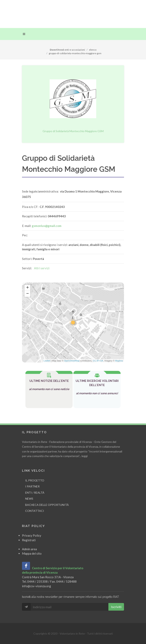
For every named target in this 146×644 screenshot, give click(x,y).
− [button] (27, 294)
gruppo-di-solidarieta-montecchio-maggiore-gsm (75, 53)
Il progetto (35, 480)
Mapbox (119, 361)
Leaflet (47, 361)
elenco (93, 50)
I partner (32, 486)
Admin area (29, 549)
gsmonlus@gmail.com (47, 226)
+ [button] (27, 288)
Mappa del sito (32, 553)
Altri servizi (42, 268)
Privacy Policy (32, 535)
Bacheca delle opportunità (47, 505)
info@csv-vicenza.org (36, 586)
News (29, 499)
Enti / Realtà (35, 493)
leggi (85, 456)
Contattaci (35, 511)
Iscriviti (116, 607)
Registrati (29, 540)
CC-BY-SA (98, 361)
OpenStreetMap (72, 361)
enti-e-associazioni (75, 50)
